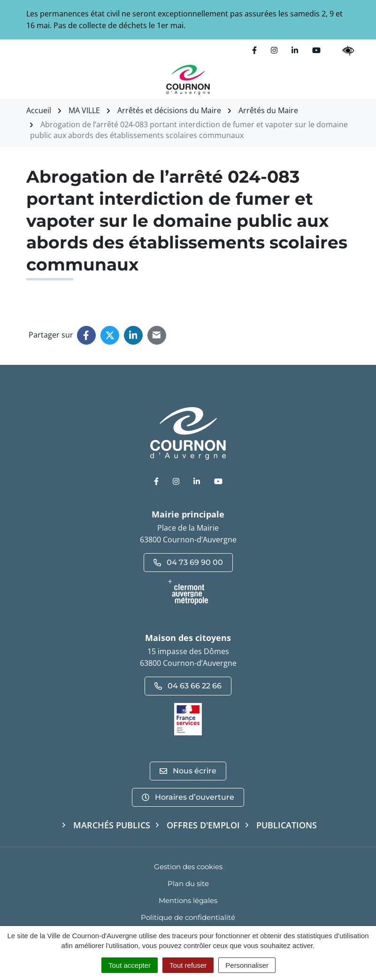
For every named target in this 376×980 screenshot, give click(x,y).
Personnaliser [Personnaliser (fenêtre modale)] (247, 965)
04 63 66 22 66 (188, 686)
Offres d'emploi (203, 825)
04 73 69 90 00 (188, 562)
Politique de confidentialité (188, 917)
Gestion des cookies (188, 867)
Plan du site (188, 884)
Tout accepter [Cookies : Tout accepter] (130, 965)
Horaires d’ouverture (188, 797)
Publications (287, 825)
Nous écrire (188, 771)
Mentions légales (188, 900)
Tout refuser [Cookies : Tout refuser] (188, 965)
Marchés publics (112, 825)
